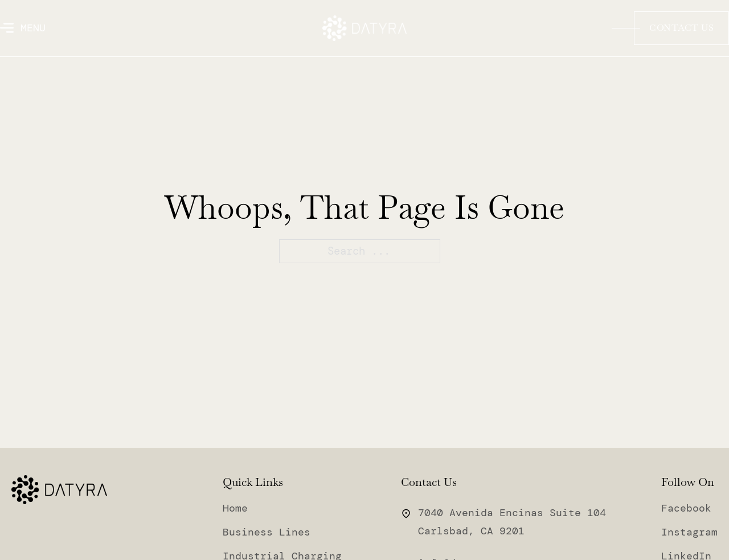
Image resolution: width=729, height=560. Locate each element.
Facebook (686, 509)
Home (235, 509)
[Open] (23, 28)
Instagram (689, 533)
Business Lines (267, 533)
